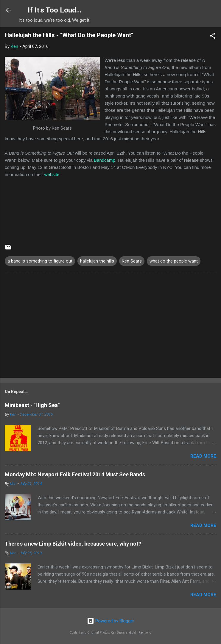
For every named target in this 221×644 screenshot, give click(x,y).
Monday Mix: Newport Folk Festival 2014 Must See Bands (75, 474)
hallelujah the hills (97, 261)
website (52, 174)
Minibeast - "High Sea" (32, 405)
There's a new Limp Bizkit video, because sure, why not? (73, 544)
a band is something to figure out (40, 261)
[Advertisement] (110, 327)
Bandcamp (105, 160)
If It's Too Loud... (55, 10)
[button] (213, 37)
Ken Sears (132, 261)
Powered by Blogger (111, 621)
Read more (203, 456)
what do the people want (174, 261)
